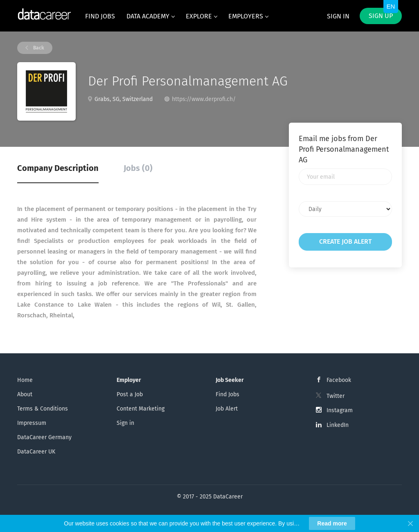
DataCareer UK (36, 452)
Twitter (336, 396)
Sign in (338, 16)
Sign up (381, 16)
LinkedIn (338, 425)
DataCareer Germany (44, 437)
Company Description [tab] (58, 168)
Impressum (32, 423)
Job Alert (227, 409)
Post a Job (130, 394)
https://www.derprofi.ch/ (204, 99)
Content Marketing (141, 409)
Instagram (340, 410)
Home (25, 380)
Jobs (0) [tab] (138, 168)
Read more (332, 523)
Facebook (339, 380)
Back (38, 48)
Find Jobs (228, 394)
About (25, 394)
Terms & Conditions (43, 409)
